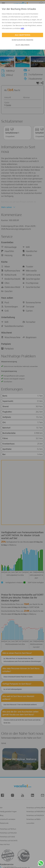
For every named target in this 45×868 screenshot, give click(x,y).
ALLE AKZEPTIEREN (23, 35)
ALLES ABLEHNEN (22, 45)
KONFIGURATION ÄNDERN (22, 40)
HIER (22, 28)
